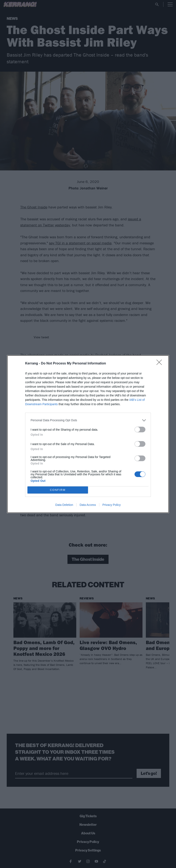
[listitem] (88, 420)
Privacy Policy (112, 505)
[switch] (140, 430)
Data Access (88, 505)
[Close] (160, 364)
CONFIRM (58, 490)
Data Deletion (64, 505)
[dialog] (88, 434)
